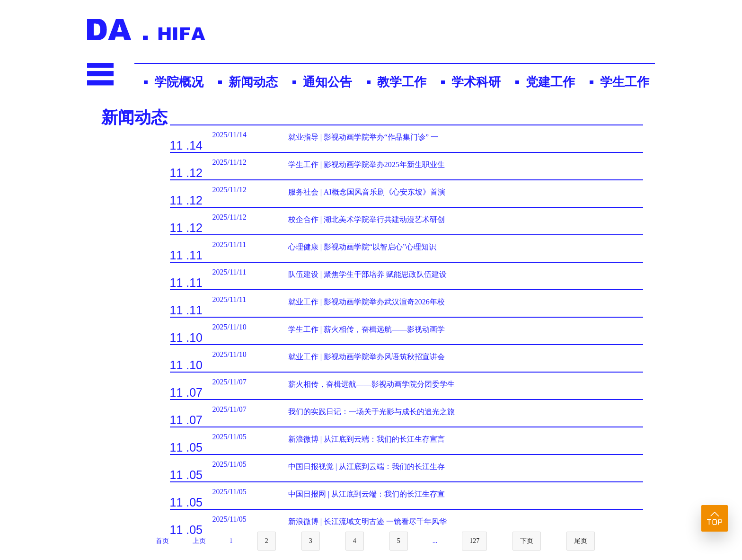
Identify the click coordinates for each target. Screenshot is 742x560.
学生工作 (625, 82)
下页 (527, 541)
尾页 (581, 541)
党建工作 (550, 82)
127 (474, 541)
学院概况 (179, 82)
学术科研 (476, 82)
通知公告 (327, 82)
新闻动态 (253, 82)
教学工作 (402, 82)
